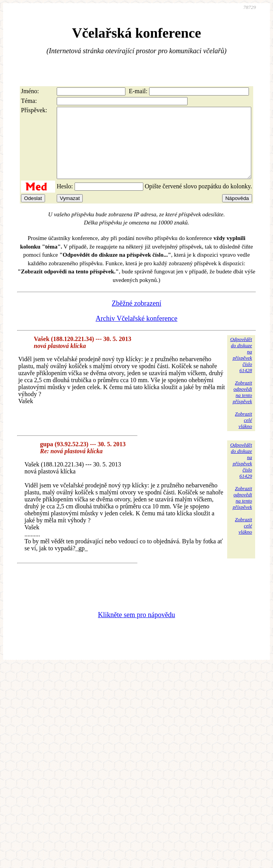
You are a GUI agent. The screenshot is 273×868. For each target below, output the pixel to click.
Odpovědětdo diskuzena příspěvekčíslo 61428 (241, 369)
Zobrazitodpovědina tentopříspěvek (242, 406)
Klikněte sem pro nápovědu (136, 629)
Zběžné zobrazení (136, 317)
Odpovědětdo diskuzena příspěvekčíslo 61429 (241, 474)
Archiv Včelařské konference (136, 332)
